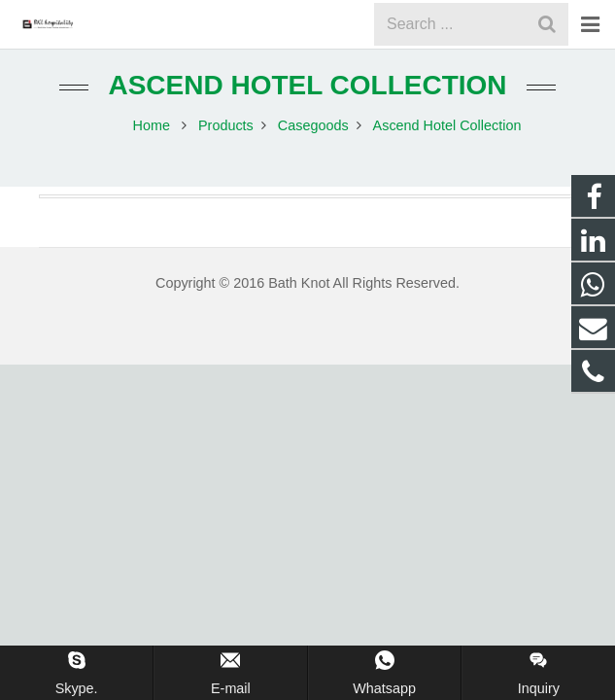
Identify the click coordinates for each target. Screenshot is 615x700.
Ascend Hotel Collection (307, 105)
